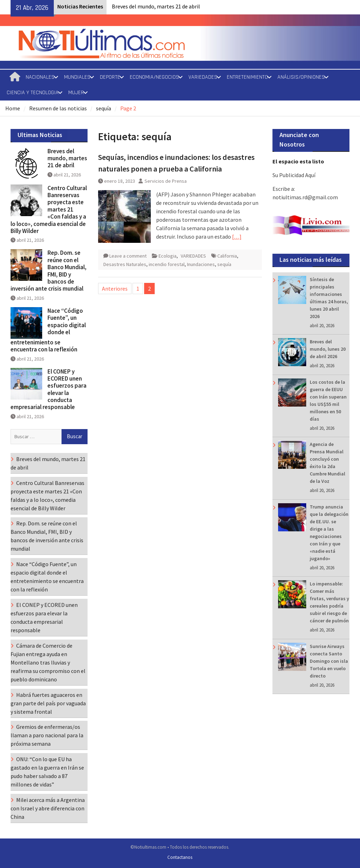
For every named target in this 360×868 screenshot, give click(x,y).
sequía (224, 264)
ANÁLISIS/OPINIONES (301, 77)
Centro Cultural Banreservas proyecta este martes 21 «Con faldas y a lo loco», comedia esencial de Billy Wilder (49, 209)
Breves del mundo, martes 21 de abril (156, 6)
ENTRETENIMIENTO (247, 77)
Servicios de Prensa (166, 181)
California (227, 256)
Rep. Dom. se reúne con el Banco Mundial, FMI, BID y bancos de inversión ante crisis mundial (49, 271)
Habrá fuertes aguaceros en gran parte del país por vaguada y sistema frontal (48, 703)
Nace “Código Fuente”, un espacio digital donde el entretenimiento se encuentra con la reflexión (48, 330)
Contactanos (180, 857)
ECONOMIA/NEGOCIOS (154, 77)
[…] (237, 237)
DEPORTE (110, 77)
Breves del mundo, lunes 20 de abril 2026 (328, 349)
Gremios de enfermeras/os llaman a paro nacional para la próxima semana (47, 735)
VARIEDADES (203, 77)
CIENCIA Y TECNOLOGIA (33, 93)
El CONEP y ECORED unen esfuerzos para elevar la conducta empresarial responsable (49, 389)
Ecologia (168, 256)
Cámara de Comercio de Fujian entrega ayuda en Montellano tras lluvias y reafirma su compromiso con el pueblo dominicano (48, 662)
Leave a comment (128, 256)
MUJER (76, 93)
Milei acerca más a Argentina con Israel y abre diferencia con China (48, 808)
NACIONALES (40, 77)
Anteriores (115, 289)
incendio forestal (167, 264)
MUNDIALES (77, 77)
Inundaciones (201, 264)
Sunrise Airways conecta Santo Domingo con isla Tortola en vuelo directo (329, 661)
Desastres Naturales (125, 264)
